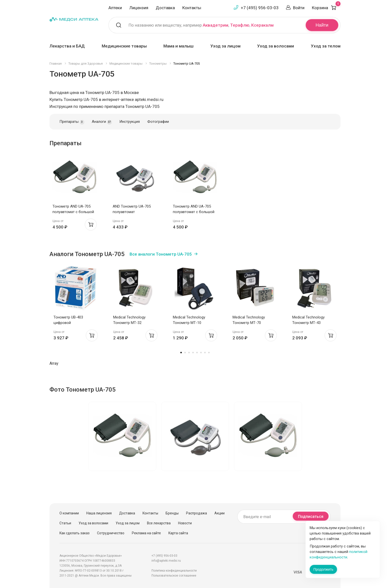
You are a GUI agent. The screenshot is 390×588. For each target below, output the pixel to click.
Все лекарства (159, 523)
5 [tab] (197, 353)
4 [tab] (193, 353)
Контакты (192, 8)
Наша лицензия (99, 513)
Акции (219, 513)
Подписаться (311, 517)
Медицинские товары (124, 46)
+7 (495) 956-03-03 (260, 8)
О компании (69, 513)
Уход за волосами (276, 46)
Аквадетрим (216, 25)
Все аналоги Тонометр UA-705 (161, 254)
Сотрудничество (111, 533)
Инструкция (130, 122)
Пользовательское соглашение (174, 576)
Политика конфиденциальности (174, 571)
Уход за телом (326, 46)
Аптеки (115, 8)
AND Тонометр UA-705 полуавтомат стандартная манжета (132, 212)
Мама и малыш (178, 46)
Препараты (72, 122)
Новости (185, 523)
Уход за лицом (225, 46)
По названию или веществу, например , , (201, 25)
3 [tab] (189, 353)
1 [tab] (181, 353)
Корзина (326, 8)
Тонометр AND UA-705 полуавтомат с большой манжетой (73, 212)
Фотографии (158, 122)
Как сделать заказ (74, 533)
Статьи (65, 523)
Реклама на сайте (146, 533)
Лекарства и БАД (67, 46)
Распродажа (196, 513)
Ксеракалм (262, 25)
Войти (299, 8)
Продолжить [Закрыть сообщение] (323, 569)
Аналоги (102, 122)
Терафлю (240, 25)
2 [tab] (185, 353)
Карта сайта (178, 533)
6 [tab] (201, 353)
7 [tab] (205, 353)
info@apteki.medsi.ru (166, 561)
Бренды (172, 513)
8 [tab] (209, 353)
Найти (322, 25)
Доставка (165, 8)
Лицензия (139, 8)
